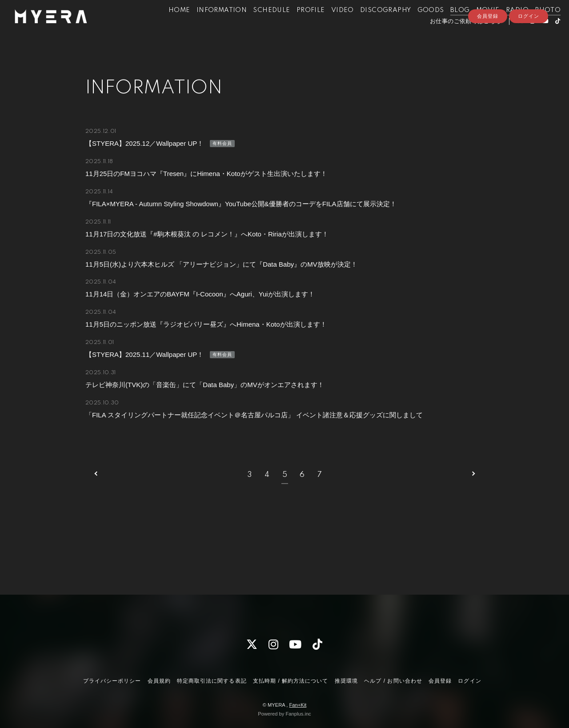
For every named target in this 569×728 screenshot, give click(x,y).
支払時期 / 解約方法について (291, 681)
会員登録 (488, 52)
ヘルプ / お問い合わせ (393, 681)
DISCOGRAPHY (372, 26)
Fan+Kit (298, 705)
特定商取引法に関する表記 (212, 681)
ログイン (529, 52)
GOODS (417, 26)
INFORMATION (208, 26)
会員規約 (159, 681)
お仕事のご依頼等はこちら (452, 37)
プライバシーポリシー (112, 681)
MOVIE (475, 26)
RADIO (504, 26)
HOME (166, 26)
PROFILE (297, 26)
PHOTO (534, 26)
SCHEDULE (258, 26)
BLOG (447, 26)
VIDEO (329, 26)
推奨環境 (346, 681)
